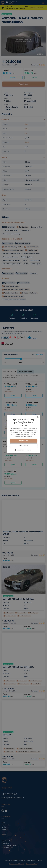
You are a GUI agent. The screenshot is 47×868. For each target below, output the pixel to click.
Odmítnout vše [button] (23, 445)
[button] (24, 450)
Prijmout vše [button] (23, 441)
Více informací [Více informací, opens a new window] (28, 436)
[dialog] (23, 434)
